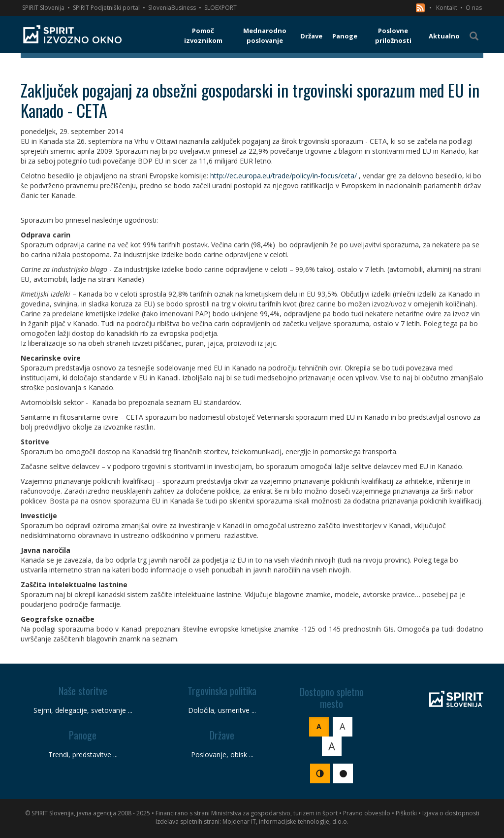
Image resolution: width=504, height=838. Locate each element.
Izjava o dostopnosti (451, 813)
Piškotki (406, 813)
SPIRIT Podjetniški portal (106, 8)
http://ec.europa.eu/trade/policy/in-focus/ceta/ (283, 176)
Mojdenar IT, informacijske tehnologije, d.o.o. (285, 821)
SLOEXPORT (220, 8)
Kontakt (447, 8)
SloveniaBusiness (172, 8)
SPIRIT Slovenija (43, 8)
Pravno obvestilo (367, 813)
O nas (474, 8)
